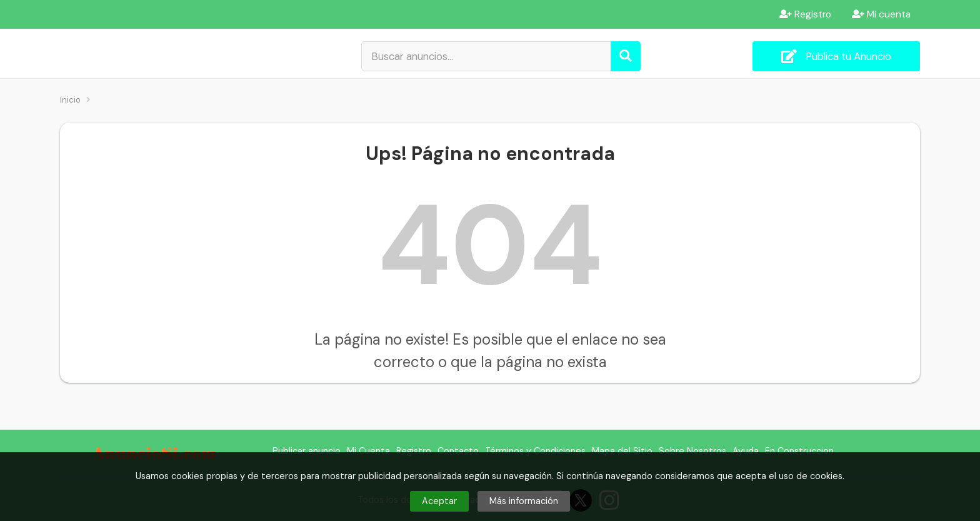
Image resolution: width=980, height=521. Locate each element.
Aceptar (439, 501)
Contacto (458, 451)
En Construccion (799, 451)
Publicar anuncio (307, 451)
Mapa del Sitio (622, 451)
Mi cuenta (881, 14)
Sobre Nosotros (692, 451)
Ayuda (746, 451)
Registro (805, 14)
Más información (524, 501)
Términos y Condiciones (535, 451)
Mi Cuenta (368, 451)
